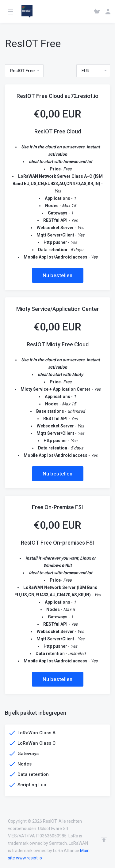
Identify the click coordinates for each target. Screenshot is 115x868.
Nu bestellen (57, 275)
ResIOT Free (25, 71)
